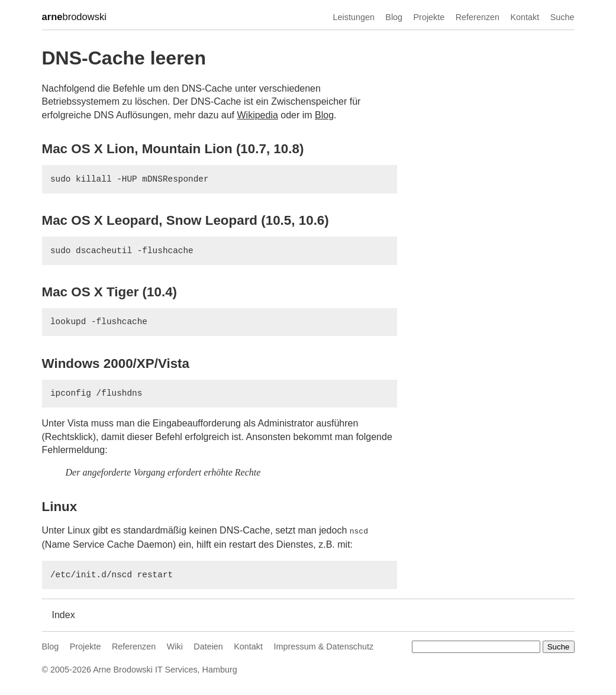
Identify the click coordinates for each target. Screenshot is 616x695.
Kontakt (525, 17)
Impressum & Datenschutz (323, 645)
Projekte (429, 17)
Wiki (175, 645)
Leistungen (353, 17)
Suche (562, 17)
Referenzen (478, 17)
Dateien (208, 645)
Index (64, 614)
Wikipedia (257, 115)
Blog (394, 17)
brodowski (74, 17)
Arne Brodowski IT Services (145, 668)
